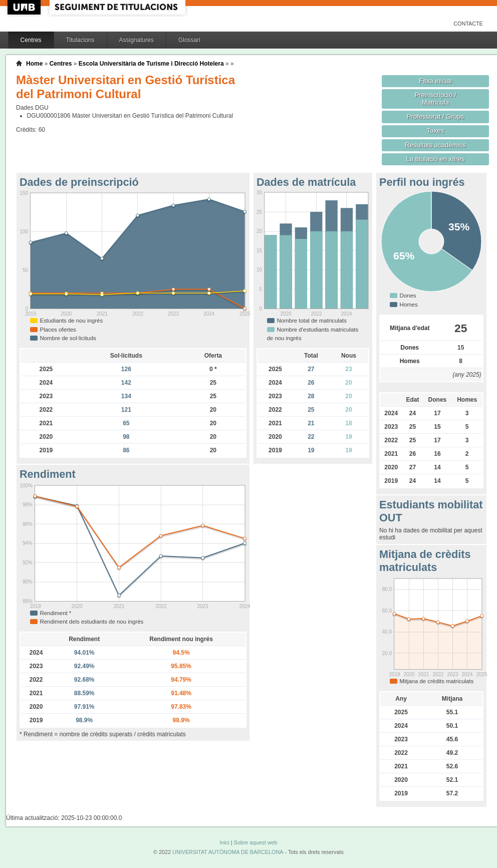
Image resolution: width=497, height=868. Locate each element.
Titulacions (80, 40)
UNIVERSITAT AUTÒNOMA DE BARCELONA (228, 852)
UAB (25, 7)
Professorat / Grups (435, 116)
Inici (224, 842)
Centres (31, 40)
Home (34, 64)
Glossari (189, 40)
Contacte (468, 24)
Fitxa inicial (435, 81)
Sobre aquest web (255, 842)
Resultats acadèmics (435, 145)
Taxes (436, 130)
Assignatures (137, 40)
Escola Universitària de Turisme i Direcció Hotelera (151, 64)
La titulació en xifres (436, 159)
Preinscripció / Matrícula (436, 99)
